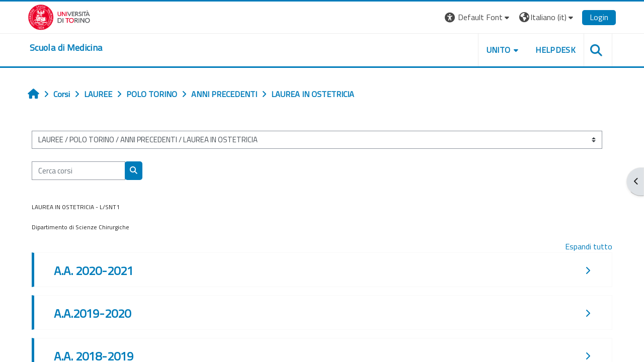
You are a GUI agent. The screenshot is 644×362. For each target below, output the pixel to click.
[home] (66, 48)
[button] (478, 17)
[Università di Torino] (59, 16)
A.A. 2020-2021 (94, 270)
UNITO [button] (499, 50)
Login (599, 17)
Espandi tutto (589, 246)
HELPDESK (555, 50)
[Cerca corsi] (78, 171)
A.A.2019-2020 (92, 313)
